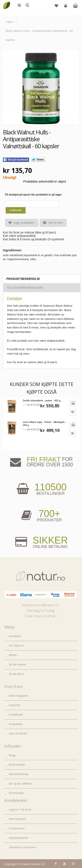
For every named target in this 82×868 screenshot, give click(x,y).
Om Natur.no (16, 646)
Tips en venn (51, 223)
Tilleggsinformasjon (25, 287)
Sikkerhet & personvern (22, 847)
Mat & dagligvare (19, 696)
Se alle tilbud (16, 674)
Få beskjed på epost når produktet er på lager (33, 195)
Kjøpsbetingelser (18, 838)
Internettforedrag (18, 774)
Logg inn (66, 7)
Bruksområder (17, 765)
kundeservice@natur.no (41, 605)
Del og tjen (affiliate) (20, 784)
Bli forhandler (17, 793)
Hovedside (15, 636)
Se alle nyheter (17, 665)
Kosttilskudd (16, 715)
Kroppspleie (16, 724)
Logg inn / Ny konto (20, 810)
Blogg (12, 755)
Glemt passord (17, 819)
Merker (13, 655)
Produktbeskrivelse (23, 279)
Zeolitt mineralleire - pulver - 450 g (42, 400)
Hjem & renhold (18, 734)
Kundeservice (17, 828)
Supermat (14, 705)
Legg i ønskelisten (20, 223)
